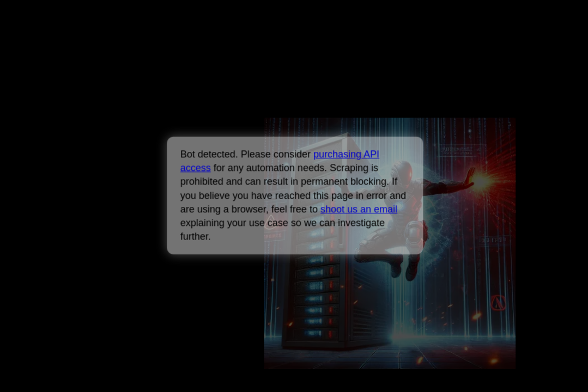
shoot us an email (359, 209)
